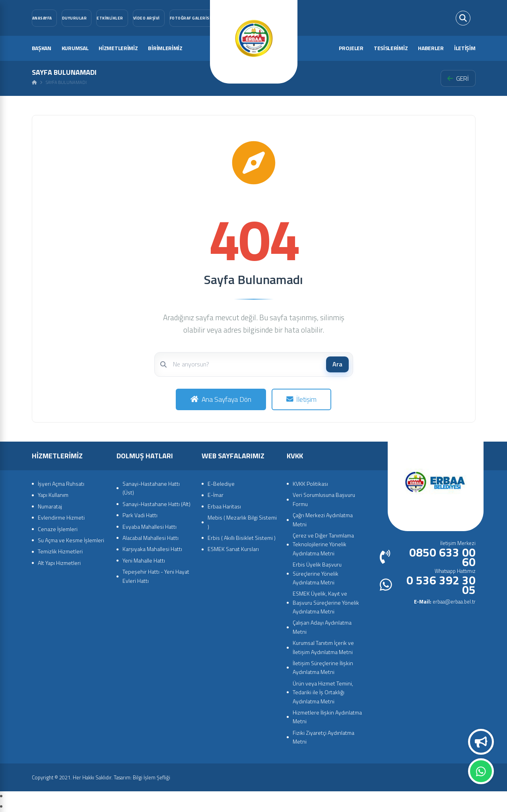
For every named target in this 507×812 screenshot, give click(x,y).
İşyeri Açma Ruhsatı (61, 484)
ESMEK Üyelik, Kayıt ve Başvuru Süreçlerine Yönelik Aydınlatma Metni (326, 602)
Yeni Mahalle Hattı (144, 560)
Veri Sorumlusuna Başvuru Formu (324, 499)
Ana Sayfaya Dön (221, 399)
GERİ (458, 78)
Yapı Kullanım (53, 495)
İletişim (302, 399)
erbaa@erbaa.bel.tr (445, 602)
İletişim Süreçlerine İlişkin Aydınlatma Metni (323, 667)
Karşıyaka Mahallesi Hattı (152, 549)
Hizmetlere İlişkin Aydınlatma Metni (327, 717)
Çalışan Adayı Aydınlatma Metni (322, 627)
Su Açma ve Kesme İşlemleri (71, 540)
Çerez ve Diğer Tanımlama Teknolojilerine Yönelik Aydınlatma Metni (323, 544)
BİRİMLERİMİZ (165, 48)
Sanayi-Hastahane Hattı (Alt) (156, 504)
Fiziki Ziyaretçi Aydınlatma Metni (323, 737)
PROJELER (351, 48)
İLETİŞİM (465, 48)
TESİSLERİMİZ (391, 48)
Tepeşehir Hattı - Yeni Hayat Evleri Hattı (156, 576)
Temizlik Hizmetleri (60, 551)
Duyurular (481, 742)
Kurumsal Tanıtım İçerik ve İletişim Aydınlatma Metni (323, 647)
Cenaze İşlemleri (58, 529)
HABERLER (431, 48)
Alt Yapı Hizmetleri (59, 563)
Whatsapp (481, 771)
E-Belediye (221, 484)
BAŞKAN (42, 48)
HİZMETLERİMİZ (118, 48)
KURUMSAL (75, 48)
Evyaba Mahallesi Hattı (150, 527)
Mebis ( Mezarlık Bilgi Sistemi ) (242, 522)
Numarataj (50, 506)
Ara (337, 364)
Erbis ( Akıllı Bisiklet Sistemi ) (242, 538)
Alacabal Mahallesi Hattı (151, 538)
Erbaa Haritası (224, 506)
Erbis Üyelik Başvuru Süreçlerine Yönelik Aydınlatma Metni (317, 573)
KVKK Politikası (310, 484)
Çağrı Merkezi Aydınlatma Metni (323, 519)
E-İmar (216, 495)
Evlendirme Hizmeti (61, 517)
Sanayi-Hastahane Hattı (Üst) (151, 488)
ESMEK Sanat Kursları (233, 549)
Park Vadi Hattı (140, 515)
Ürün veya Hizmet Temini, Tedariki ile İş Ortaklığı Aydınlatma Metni (323, 692)
